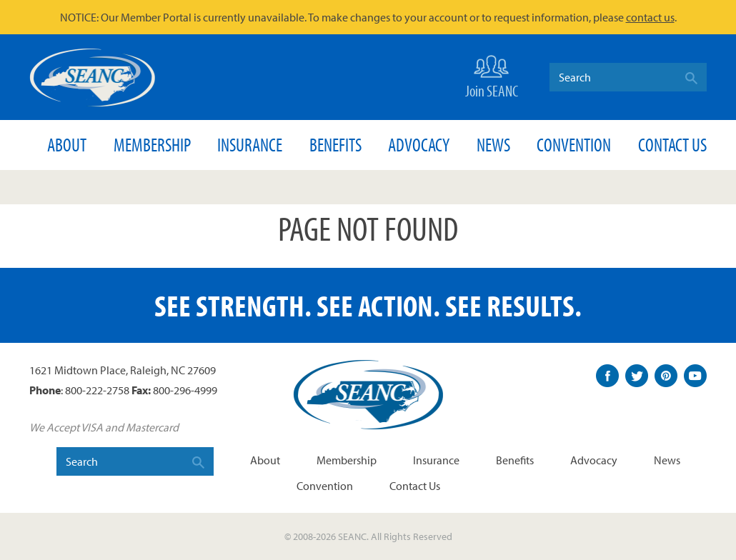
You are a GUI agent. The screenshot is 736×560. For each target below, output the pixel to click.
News (493, 145)
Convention (574, 145)
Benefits (335, 145)
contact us (650, 17)
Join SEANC (492, 75)
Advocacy (419, 145)
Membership (152, 145)
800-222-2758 (97, 390)
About (67, 145)
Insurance (250, 145)
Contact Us (672, 145)
